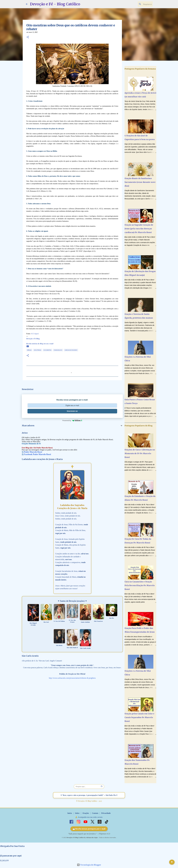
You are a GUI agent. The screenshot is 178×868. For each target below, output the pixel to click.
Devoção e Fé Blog (33, 339)
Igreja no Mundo (71, 350)
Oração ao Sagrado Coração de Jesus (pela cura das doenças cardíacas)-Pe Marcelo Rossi (139, 229)
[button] (28, 37)
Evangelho (58, 350)
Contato (95, 813)
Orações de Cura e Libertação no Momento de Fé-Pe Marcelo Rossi (140, 453)
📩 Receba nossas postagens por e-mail (89, 829)
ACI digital (35, 334)
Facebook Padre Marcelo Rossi (37, 454)
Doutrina (38, 350)
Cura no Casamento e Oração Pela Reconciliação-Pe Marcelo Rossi (140, 585)
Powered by (72, 420)
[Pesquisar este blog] (141, 4)
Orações (86, 813)
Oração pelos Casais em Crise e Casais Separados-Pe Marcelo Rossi (139, 717)
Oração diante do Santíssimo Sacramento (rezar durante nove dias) (140, 182)
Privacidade (106, 813)
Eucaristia (47, 350)
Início (70, 813)
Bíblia (29, 350)
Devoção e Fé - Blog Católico (55, 4)
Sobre (77, 813)
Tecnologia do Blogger (89, 865)
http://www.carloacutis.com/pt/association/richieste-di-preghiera (72, 678)
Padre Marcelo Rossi (33, 452)
